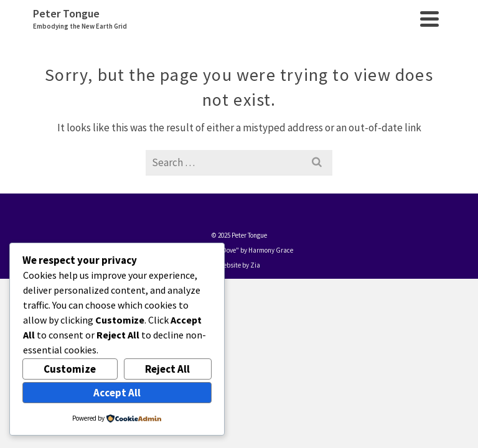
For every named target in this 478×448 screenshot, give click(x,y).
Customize (70, 369)
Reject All (167, 369)
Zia (255, 265)
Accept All (117, 393)
